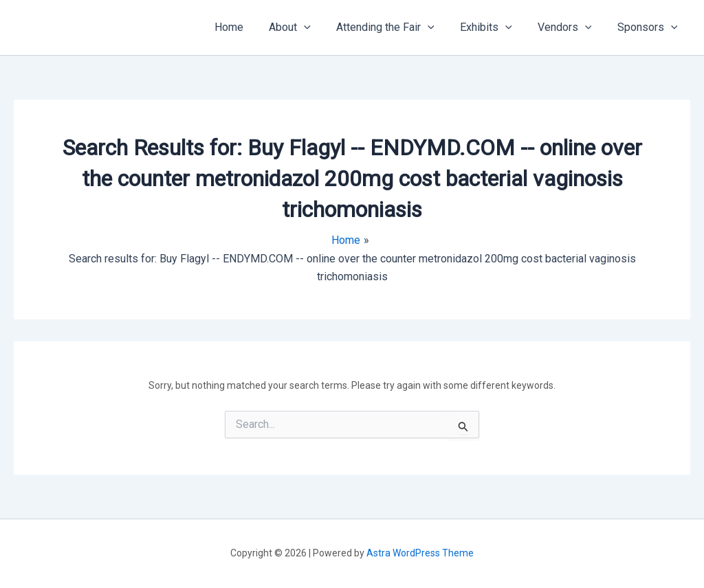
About (306, 27)
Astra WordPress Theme (420, 553)
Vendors (570, 27)
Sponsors (649, 27)
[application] (320, 27)
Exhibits (495, 27)
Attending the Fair (398, 27)
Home (249, 27)
